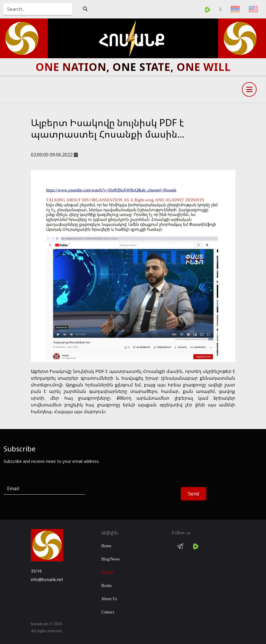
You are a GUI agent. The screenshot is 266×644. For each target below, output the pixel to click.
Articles (108, 572)
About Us (109, 599)
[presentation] (137, 494)
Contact (108, 612)
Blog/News (111, 559)
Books (107, 586)
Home (106, 546)
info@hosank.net (47, 579)
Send (194, 494)
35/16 (36, 571)
